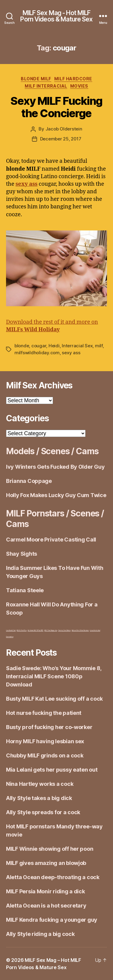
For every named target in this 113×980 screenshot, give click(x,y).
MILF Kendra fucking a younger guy (52, 920)
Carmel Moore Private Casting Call (51, 540)
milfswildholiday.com (37, 353)
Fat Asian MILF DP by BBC (36, 630)
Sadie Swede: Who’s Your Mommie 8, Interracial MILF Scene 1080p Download (54, 676)
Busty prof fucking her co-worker (49, 727)
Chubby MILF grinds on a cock (45, 755)
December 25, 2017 (61, 139)
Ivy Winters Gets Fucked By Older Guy (55, 467)
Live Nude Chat (11, 630)
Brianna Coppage (29, 481)
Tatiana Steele (25, 590)
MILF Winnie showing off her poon (50, 849)
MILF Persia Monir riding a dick (46, 891)
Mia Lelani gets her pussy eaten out (52, 770)
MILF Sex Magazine (51, 630)
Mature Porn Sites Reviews (80, 630)
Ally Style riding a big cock (40, 934)
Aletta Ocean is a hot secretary (46, 906)
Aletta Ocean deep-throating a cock (53, 877)
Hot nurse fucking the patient (44, 713)
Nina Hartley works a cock (40, 784)
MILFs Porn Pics (22, 630)
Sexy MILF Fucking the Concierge (56, 107)
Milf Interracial (46, 86)
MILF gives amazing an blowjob (46, 863)
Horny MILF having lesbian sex (45, 741)
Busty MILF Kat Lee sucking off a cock (54, 699)
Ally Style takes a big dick (39, 798)
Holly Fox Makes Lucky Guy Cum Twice (56, 495)
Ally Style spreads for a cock (43, 812)
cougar (39, 346)
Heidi (54, 346)
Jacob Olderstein (64, 129)
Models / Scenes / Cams (52, 451)
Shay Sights (22, 554)
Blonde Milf (36, 79)
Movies (79, 86)
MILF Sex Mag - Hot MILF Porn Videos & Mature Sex (56, 16)
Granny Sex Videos (64, 630)
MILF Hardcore (73, 79)
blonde (22, 346)
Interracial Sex (77, 346)
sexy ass (71, 353)
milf (99, 346)
